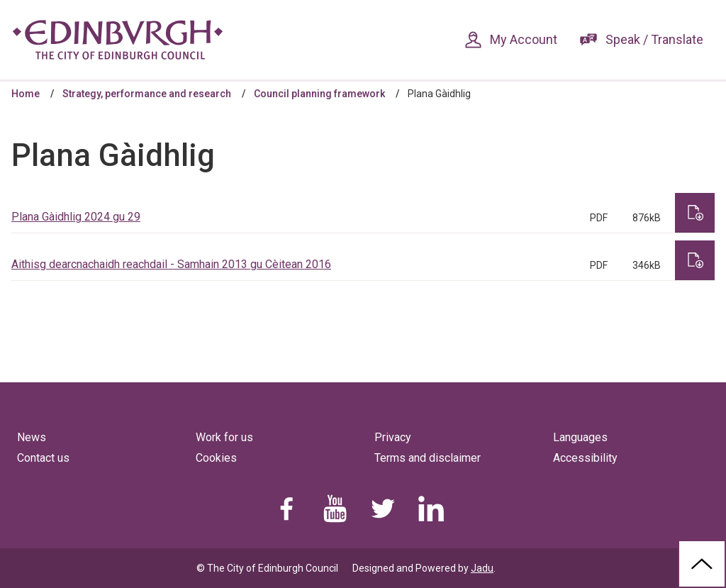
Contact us (43, 458)
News (32, 437)
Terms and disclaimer (428, 458)
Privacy (393, 437)
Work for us (224, 437)
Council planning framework (319, 94)
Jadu (482, 568)
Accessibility (585, 458)
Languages (580, 437)
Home (26, 94)
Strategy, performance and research (147, 94)
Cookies (216, 458)
